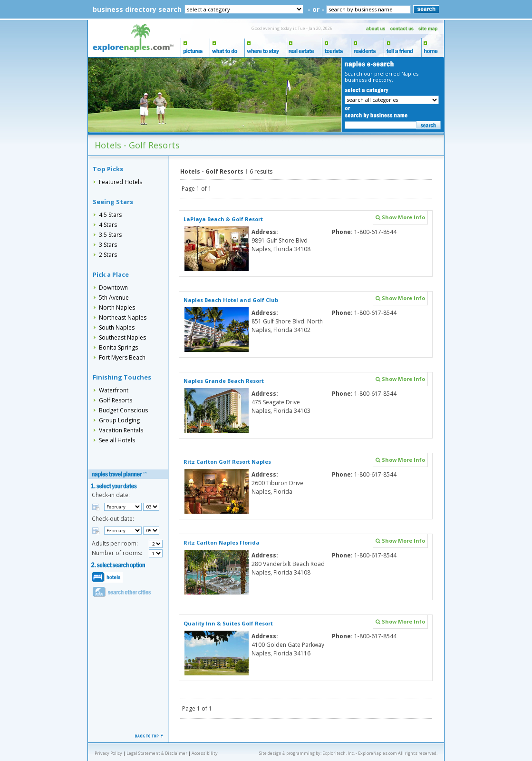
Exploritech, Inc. (339, 753)
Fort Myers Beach (122, 357)
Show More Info (400, 217)
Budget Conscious (123, 410)
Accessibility (205, 753)
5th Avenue (114, 298)
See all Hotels (117, 440)
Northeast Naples (123, 317)
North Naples (117, 307)
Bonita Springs (118, 347)
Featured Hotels (121, 182)
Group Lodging (119, 420)
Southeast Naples (122, 337)
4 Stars (108, 225)
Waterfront (114, 390)
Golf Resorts (116, 400)
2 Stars (108, 255)
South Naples (117, 327)
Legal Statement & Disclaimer (157, 753)
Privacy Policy (108, 753)
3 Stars (108, 245)
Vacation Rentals (121, 430)
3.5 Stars (110, 235)
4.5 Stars (110, 215)
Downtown (113, 288)
